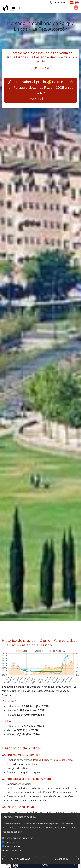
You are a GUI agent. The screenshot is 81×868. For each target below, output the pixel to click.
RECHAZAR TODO (60, 862)
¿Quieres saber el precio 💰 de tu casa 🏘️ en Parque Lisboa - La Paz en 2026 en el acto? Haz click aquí (41, 90)
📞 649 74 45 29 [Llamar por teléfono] (58, 2)
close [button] (78, 818)
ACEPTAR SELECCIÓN (21, 862)
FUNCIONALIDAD (14, 854)
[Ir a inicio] (13, 8)
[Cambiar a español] (70, 2)
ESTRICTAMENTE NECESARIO (20, 841)
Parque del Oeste (62, 760)
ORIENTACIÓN (12, 846)
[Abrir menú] (76, 8)
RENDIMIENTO (12, 850)
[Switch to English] (76, 2)
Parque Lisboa (41, 760)
